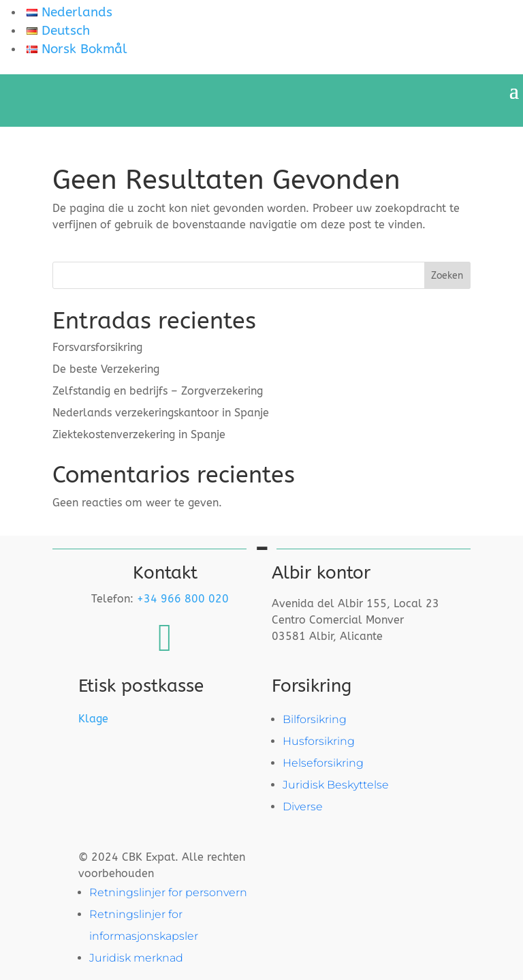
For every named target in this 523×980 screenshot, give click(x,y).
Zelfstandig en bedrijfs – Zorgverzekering (158, 391)
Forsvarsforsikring (97, 347)
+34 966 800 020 (183, 599)
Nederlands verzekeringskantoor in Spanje (161, 413)
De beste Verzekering (106, 369)
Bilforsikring (315, 719)
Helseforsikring (323, 763)
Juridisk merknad (136, 958)
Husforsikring (319, 741)
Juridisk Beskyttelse (336, 785)
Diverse (303, 807)
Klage (93, 719)
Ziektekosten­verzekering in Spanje (139, 434)
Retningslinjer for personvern (168, 892)
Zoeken (447, 276)
